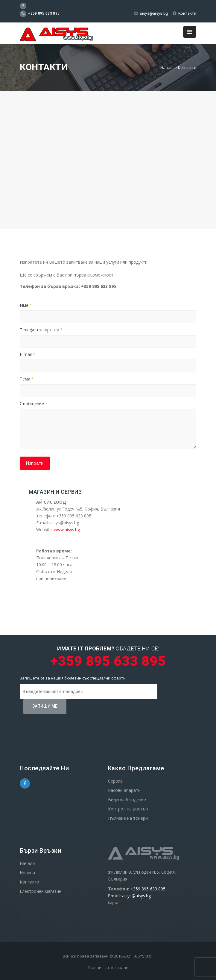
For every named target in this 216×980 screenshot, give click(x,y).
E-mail (27, 354)
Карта (113, 903)
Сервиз (115, 781)
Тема (27, 379)
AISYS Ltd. (143, 956)
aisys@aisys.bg (151, 13)
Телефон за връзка (41, 330)
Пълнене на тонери (128, 818)
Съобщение (34, 403)
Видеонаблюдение (127, 799)
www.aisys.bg (67, 530)
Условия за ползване (108, 967)
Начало (168, 67)
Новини (27, 873)
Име (26, 305)
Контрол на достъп (128, 809)
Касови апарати (124, 790)
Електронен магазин (41, 891)
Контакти (184, 13)
